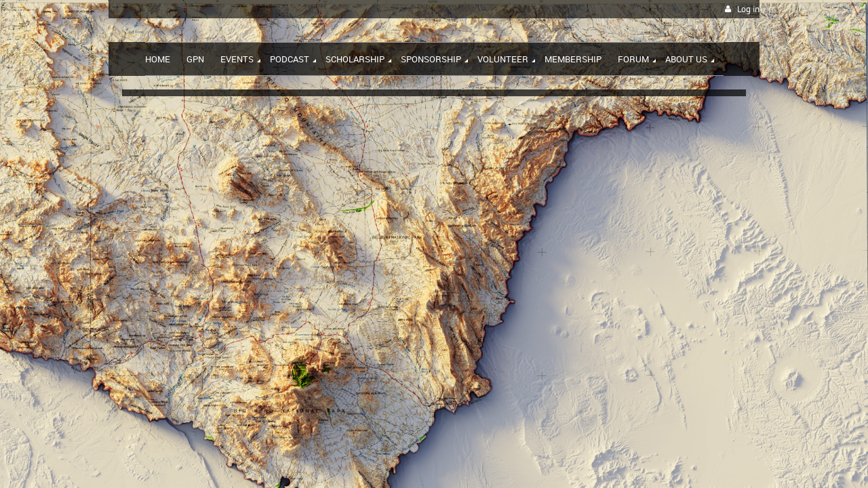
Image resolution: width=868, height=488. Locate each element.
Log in (748, 9)
